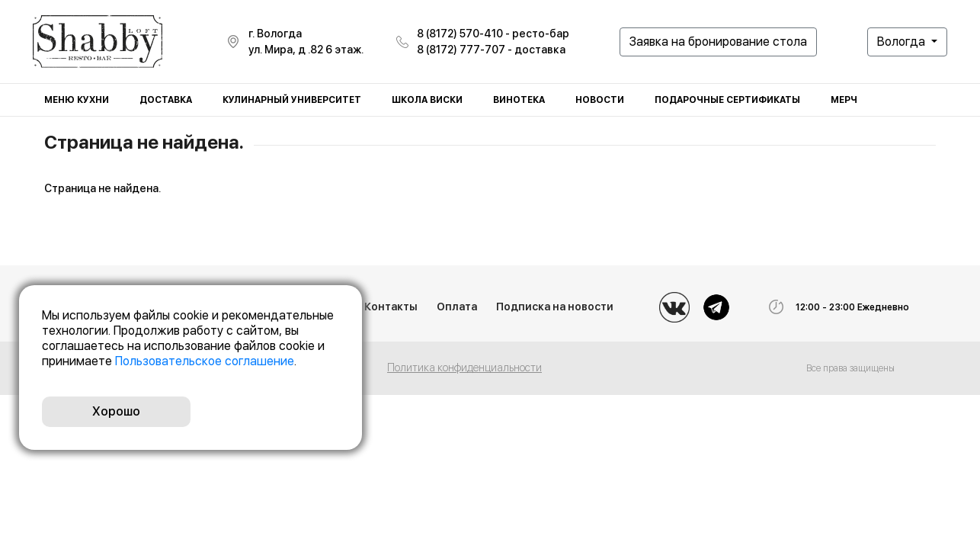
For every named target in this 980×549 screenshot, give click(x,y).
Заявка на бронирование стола (718, 42)
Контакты (391, 307)
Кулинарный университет (292, 100)
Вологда (903, 42)
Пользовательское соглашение (205, 361)
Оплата (457, 307)
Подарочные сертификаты (727, 100)
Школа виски (427, 100)
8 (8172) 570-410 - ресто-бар (493, 34)
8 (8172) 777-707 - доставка (491, 50)
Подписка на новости (555, 307)
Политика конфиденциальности (464, 368)
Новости (600, 100)
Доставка (166, 100)
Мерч (844, 100)
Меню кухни (77, 100)
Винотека (519, 100)
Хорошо (116, 411)
